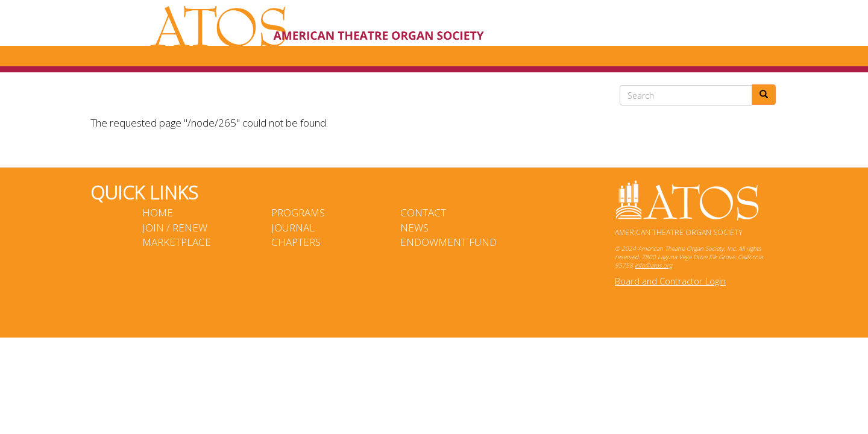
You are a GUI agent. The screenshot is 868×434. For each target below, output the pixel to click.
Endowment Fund (448, 242)
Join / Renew (175, 228)
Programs (298, 212)
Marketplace (177, 242)
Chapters (296, 242)
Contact (423, 212)
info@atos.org (653, 265)
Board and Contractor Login (670, 281)
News (414, 228)
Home (158, 212)
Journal (293, 228)
